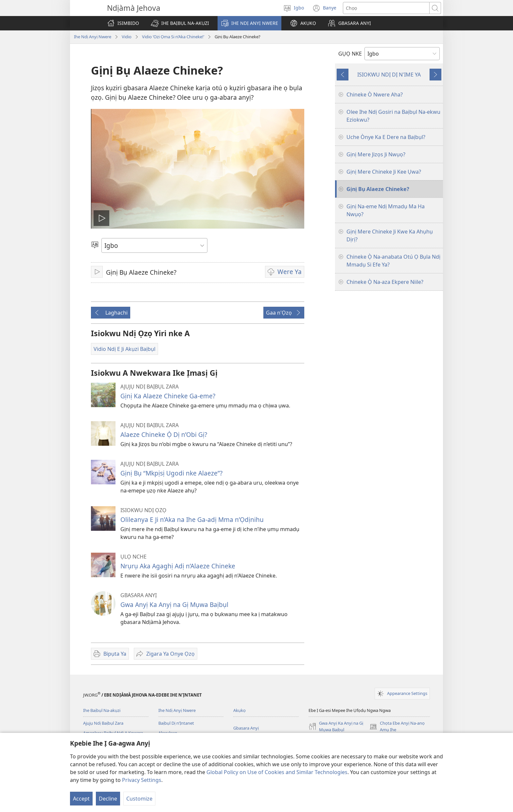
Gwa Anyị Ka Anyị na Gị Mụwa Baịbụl (174, 605)
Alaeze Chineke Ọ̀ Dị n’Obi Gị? (164, 434)
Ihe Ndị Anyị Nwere (93, 37)
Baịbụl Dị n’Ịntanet (176, 723)
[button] (180, 23)
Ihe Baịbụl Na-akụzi (102, 710)
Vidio (127, 37)
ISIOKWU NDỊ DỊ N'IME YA (389, 75)
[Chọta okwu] (386, 8)
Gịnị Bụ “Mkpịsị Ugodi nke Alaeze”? (171, 473)
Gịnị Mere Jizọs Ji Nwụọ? (376, 154)
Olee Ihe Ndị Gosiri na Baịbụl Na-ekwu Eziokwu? (393, 116)
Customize (139, 799)
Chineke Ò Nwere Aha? (375, 95)
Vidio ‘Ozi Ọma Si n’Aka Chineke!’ (173, 37)
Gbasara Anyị (246, 728)
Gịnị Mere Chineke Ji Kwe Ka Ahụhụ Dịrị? (390, 235)
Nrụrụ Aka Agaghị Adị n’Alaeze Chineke (178, 566)
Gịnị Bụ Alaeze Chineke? (378, 189)
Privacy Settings (142, 780)
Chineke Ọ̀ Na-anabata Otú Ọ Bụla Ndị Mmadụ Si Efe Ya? (393, 261)
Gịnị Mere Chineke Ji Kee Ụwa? (384, 172)
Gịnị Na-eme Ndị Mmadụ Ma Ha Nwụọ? (386, 210)
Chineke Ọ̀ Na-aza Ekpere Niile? (385, 282)
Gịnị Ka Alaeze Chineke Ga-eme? (168, 396)
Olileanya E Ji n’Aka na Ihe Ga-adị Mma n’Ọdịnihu (192, 519)
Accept (81, 799)
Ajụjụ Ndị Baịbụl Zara (103, 723)
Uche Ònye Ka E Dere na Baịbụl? (386, 137)
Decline (108, 799)
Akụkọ (239, 710)
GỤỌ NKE (350, 54)
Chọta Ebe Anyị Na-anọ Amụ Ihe (397, 727)
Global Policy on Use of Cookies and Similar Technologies (277, 772)
